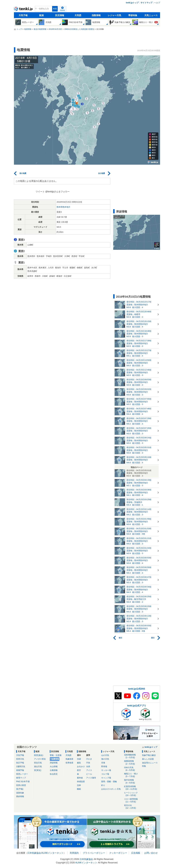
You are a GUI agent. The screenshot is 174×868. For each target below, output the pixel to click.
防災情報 (60, 15)
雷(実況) (38, 770)
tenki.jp (24, 9)
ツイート (40, 192)
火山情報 (54, 766)
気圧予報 (20, 763)
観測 (41, 15)
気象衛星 (69, 759)
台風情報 (54, 770)
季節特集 (133, 15)
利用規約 (74, 853)
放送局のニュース (150, 763)
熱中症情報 (132, 781)
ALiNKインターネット (52, 853)
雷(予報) (20, 789)
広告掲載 (136, 853)
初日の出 (132, 807)
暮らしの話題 (148, 759)
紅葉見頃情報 (132, 788)
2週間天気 (21, 766)
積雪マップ (21, 778)
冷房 (88, 766)
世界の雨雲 (21, 785)
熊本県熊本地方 (63, 207)
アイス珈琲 (91, 778)
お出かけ (81, 766)
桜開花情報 (132, 763)
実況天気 (38, 763)
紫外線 (80, 778)
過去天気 (38, 766)
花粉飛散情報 (132, 756)
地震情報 (55, 759)
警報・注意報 (56, 755)
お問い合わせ (151, 853)
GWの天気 (132, 769)
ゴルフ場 (105, 774)
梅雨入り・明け (132, 775)
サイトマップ (146, 3)
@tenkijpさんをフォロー (58, 192)
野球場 (104, 766)
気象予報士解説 (149, 755)
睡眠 (79, 789)
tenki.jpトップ (132, 3)
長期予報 (20, 770)
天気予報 (23, 15)
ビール (89, 774)
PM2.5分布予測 (23, 781)
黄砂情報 (20, 796)
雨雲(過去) (39, 755)
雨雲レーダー (22, 774)
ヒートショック (132, 794)
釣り (103, 785)
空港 (103, 763)
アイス (89, 770)
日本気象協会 (34, 853)
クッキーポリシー (118, 853)
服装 (79, 763)
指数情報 (96, 15)
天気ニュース (151, 15)
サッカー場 (106, 770)
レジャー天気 (114, 15)
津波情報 (54, 763)
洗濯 (79, 759)
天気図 (78, 15)
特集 (144, 766)
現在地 (62, 10)
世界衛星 (69, 763)
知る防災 (54, 774)
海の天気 (105, 759)
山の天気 (105, 755)
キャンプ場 (106, 778)
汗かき (89, 759)
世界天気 (20, 759)
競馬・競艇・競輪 (109, 781)
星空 (79, 770)
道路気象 (20, 793)
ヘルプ (157, 3)
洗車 (79, 785)
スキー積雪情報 (132, 800)
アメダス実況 (40, 759)
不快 (88, 763)
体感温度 (81, 781)
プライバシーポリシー (94, 853)
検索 (55, 9)
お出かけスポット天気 (111, 789)
